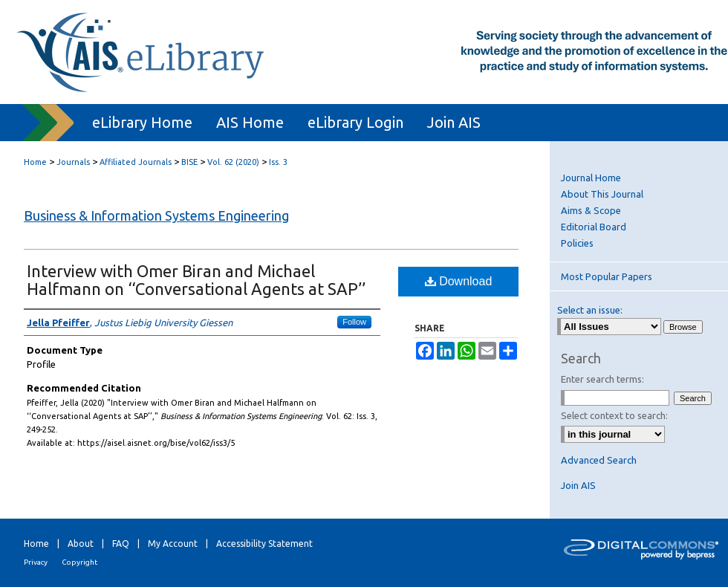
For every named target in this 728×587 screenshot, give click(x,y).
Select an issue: (590, 310)
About (81, 544)
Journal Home (591, 178)
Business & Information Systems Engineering (156, 215)
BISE (189, 162)
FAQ (121, 544)
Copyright (79, 562)
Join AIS (578, 485)
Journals (73, 162)
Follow (354, 322)
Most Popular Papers (607, 276)
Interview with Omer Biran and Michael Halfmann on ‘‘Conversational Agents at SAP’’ (196, 280)
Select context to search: (614, 415)
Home (35, 162)
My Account (173, 544)
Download (459, 281)
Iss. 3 (278, 162)
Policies (577, 243)
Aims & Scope (591, 210)
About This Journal (602, 194)
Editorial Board (594, 227)
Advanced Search (599, 460)
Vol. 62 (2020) (233, 162)
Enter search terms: (602, 379)
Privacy (36, 562)
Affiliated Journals (136, 162)
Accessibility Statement (264, 544)
